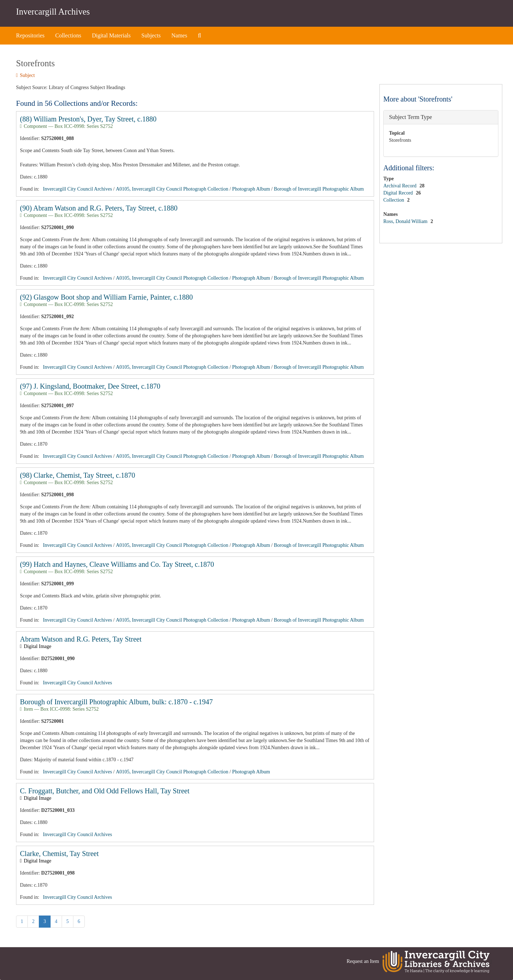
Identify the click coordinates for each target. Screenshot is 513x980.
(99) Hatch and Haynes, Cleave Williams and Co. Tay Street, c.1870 (117, 564)
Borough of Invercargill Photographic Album (319, 189)
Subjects (151, 35)
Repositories (30, 35)
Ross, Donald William (406, 221)
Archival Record (400, 186)
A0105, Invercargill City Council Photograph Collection (172, 189)
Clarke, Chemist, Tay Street (59, 854)
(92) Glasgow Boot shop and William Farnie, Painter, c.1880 (106, 297)
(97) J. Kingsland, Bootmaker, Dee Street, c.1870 (90, 386)
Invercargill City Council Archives (78, 189)
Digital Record (399, 193)
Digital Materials (111, 35)
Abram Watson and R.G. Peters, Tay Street (81, 639)
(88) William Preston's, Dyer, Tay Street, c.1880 (88, 119)
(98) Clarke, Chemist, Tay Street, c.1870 (77, 475)
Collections (68, 35)
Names (179, 35)
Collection (394, 200)
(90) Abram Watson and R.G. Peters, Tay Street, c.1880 (99, 208)
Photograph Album (251, 189)
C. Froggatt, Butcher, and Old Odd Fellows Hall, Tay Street (105, 791)
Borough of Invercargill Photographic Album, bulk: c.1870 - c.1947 (116, 702)
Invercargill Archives (53, 12)
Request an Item (363, 961)
